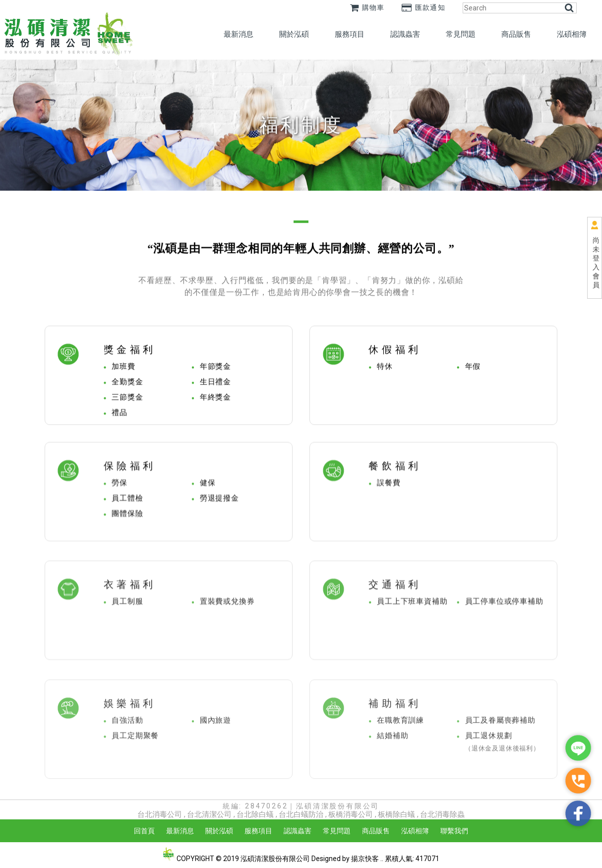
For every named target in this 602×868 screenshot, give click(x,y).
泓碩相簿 (572, 34)
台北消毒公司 (160, 814)
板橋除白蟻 (396, 814)
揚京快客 (365, 859)
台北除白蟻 (255, 814)
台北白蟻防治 (301, 814)
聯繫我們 (454, 831)
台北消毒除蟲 (442, 814)
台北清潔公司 (209, 814)
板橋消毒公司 (351, 814)
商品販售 (516, 34)
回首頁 (144, 831)
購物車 (367, 7)
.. (382, 859)
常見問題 (461, 34)
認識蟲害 (405, 34)
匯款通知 (423, 7)
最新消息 (239, 34)
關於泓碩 (294, 34)
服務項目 (350, 34)
